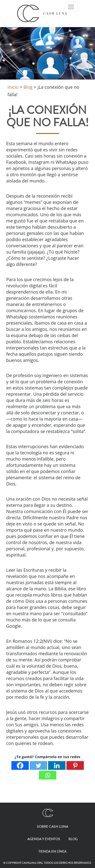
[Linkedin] (57, 765)
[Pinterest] (75, 765)
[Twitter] (38, 765)
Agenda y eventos (44, 839)
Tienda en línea (52, 852)
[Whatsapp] (48, 775)
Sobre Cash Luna (53, 827)
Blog (73, 839)
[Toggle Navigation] (71, 7)
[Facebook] (20, 765)
